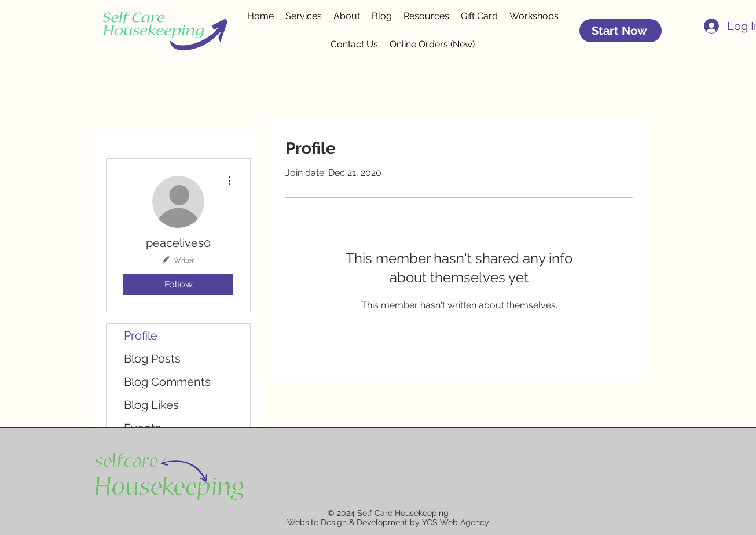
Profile (141, 335)
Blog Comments (167, 382)
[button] (426, 16)
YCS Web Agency (456, 522)
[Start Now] (621, 31)
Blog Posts (152, 359)
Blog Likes (151, 405)
